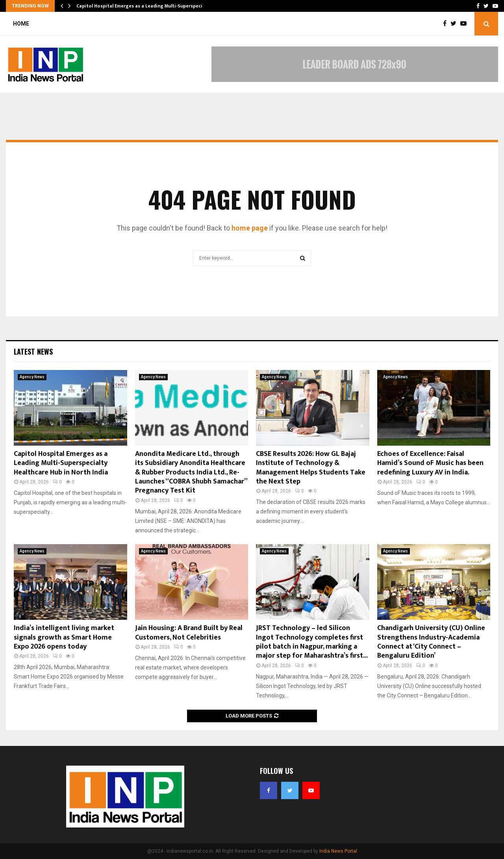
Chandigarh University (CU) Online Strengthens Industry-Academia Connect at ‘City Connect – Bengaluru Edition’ (431, 642)
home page (250, 228)
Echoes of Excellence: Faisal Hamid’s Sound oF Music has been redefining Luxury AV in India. (430, 463)
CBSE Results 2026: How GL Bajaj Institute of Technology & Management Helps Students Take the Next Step (311, 468)
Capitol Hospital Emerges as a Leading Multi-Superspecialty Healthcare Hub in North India (61, 463)
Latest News (33, 351)
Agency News (32, 377)
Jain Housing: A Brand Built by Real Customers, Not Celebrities (189, 633)
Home (21, 24)
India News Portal (338, 851)
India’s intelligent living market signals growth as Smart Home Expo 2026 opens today (64, 637)
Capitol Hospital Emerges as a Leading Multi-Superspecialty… (146, 6)
